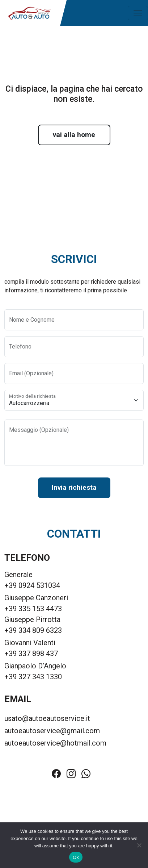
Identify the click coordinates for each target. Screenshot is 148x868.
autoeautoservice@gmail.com (52, 731)
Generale (18, 575)
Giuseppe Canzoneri (36, 598)
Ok (76, 857)
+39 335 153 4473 (33, 609)
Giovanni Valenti (30, 643)
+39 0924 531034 (32, 585)
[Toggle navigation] (138, 13)
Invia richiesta (74, 487)
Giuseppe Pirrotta (32, 619)
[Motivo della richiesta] (74, 400)
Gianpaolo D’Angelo (35, 666)
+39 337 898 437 (31, 654)
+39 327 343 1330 (33, 677)
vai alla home (74, 135)
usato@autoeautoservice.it (47, 718)
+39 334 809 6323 (33, 630)
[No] (139, 845)
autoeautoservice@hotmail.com (55, 743)
